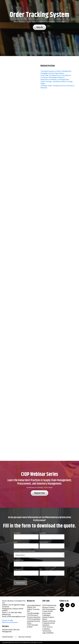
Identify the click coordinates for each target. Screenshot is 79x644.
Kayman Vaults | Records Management (11, 630)
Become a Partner (25, 637)
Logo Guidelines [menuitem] (48, 633)
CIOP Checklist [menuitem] (32, 625)
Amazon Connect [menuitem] (48, 607)
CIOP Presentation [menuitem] (34, 619)
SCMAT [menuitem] (30, 627)
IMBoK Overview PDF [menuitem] (33, 610)
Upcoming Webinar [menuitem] (34, 605)
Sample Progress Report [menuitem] (48, 618)
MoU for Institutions (10, 622)
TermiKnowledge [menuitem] (33, 613)
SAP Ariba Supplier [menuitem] (49, 609)
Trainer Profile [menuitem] (47, 611)
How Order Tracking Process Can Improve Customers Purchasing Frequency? (56, 76)
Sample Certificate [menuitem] (49, 621)
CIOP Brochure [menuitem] (32, 615)
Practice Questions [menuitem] (34, 617)
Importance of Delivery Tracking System (55, 79)
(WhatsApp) (6, 614)
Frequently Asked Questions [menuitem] (49, 624)
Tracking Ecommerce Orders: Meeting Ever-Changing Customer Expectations (56, 72)
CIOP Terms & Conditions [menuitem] (47, 628)
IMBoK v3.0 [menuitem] (31, 607)
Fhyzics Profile (8, 620)
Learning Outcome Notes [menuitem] (33, 622)
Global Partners (8, 637)
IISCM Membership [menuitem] (49, 605)
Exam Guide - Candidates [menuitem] (47, 614)
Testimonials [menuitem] (47, 631)
